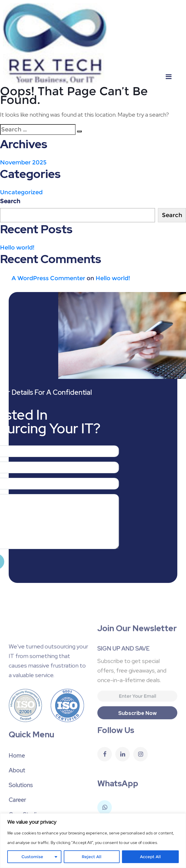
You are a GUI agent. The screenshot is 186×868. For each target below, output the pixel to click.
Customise (32, 857)
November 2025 (23, 162)
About (17, 800)
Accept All (150, 857)
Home (17, 785)
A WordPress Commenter (48, 278)
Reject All (92, 857)
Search (10, 201)
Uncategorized (21, 192)
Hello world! (17, 247)
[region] (93, 841)
